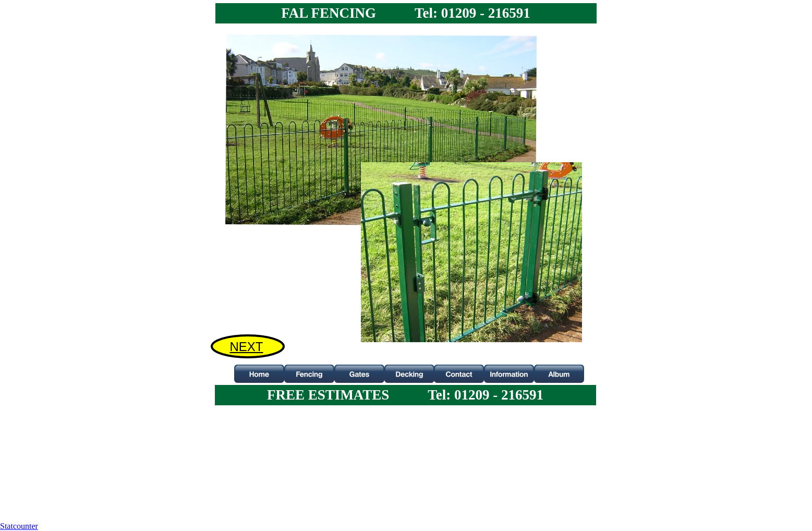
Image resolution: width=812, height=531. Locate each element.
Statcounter (19, 526)
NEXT (246, 347)
